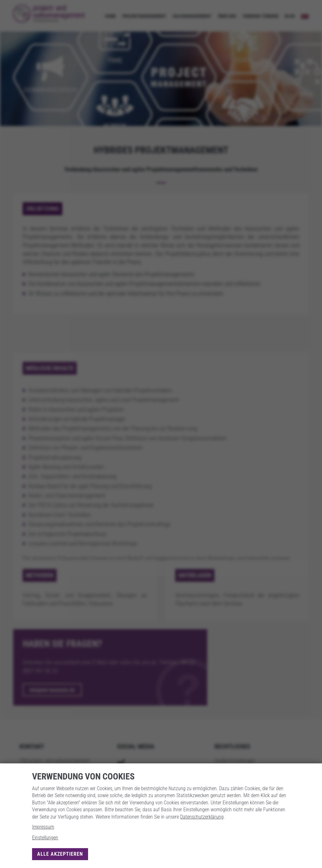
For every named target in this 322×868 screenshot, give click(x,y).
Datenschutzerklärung (202, 817)
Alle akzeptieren (60, 854)
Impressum (43, 827)
